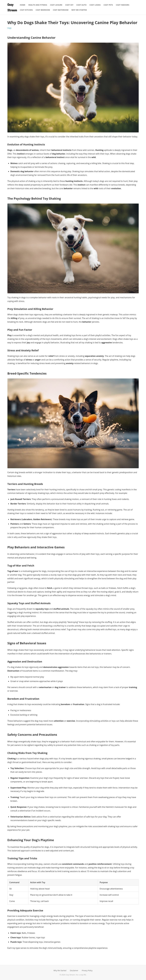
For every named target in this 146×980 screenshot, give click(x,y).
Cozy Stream (12, 7)
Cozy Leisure (56, 5)
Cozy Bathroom (61, 10)
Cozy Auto (82, 5)
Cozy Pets (108, 5)
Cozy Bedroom (43, 10)
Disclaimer (74, 970)
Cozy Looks (95, 5)
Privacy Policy (87, 970)
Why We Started (79, 10)
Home (23, 5)
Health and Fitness (38, 5)
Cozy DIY (69, 5)
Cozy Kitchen (26, 10)
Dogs (9, 28)
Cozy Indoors (123, 5)
